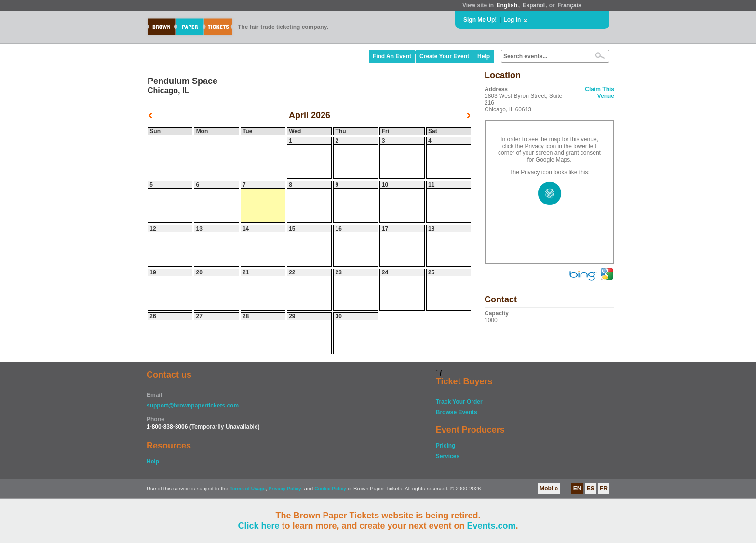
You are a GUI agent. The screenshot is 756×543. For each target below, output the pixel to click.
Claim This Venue (600, 93)
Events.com (492, 526)
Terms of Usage (247, 489)
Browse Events (457, 412)
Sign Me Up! (480, 20)
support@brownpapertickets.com (193, 406)
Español (534, 5)
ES (591, 489)
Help (484, 56)
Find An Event (392, 56)
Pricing (446, 446)
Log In (512, 20)
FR (604, 489)
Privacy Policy (285, 489)
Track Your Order (459, 402)
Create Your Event (444, 56)
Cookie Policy (330, 489)
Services (448, 456)
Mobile (549, 489)
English (506, 5)
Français (569, 5)
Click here (258, 526)
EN (577, 489)
